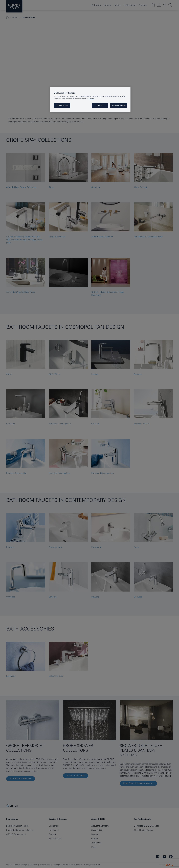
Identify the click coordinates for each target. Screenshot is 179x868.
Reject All (100, 105)
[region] (90, 100)
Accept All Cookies (119, 105)
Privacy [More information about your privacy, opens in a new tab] (92, 99)
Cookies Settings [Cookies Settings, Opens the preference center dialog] (62, 105)
